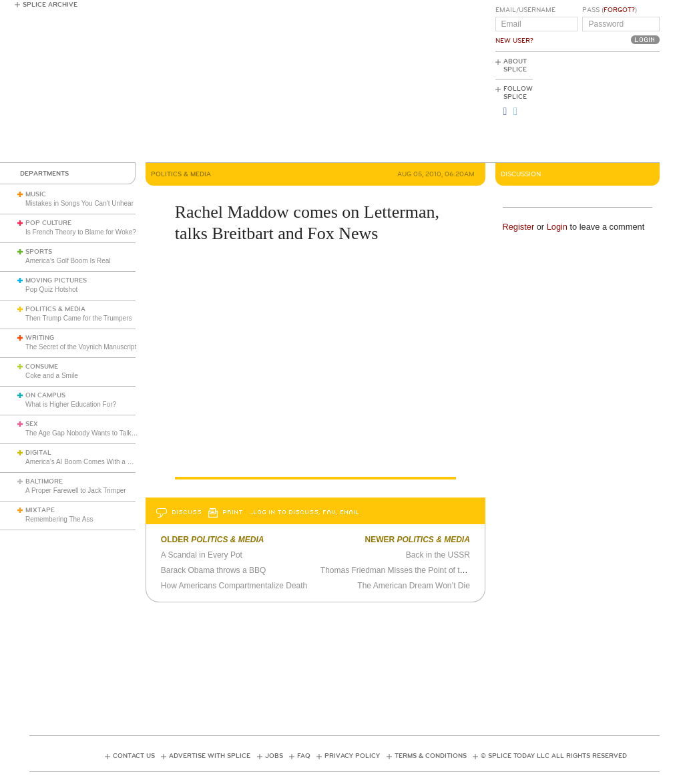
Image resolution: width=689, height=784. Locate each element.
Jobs (274, 756)
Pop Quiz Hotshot (51, 289)
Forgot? (619, 10)
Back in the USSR (438, 555)
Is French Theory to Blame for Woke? (81, 232)
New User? (514, 41)
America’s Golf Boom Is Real (68, 261)
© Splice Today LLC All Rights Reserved (554, 756)
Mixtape (40, 510)
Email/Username (525, 10)
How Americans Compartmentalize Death (234, 586)
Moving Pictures (56, 280)
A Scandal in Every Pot (202, 555)
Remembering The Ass (59, 519)
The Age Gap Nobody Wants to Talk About (88, 433)
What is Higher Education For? (71, 404)
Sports (39, 252)
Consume (42, 367)
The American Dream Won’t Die (414, 586)
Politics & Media (55, 309)
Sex (32, 424)
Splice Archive (50, 5)
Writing (40, 338)
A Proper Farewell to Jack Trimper (76, 491)
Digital (38, 453)
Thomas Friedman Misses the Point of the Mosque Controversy (433, 570)
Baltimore (44, 481)
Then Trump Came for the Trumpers (79, 318)
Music (36, 194)
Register (519, 227)
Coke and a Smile (52, 376)
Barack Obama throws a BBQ (213, 570)
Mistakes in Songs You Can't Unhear (79, 203)
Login (557, 227)
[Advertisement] (600, 108)
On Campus (45, 395)
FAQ (304, 756)
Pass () (610, 10)
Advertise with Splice (210, 756)
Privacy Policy (352, 756)
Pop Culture (48, 223)
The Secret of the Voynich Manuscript (81, 347)
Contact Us (134, 756)
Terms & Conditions (431, 756)
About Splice (515, 65)
